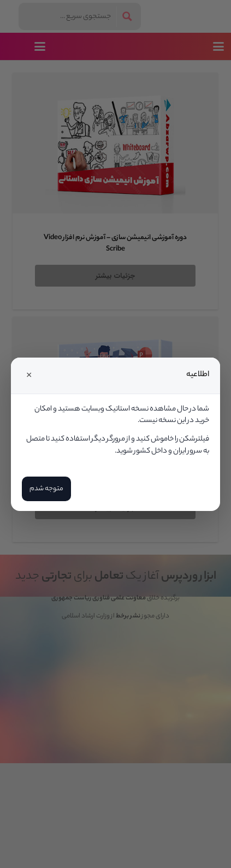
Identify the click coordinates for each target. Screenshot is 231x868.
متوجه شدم (46, 489)
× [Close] (29, 376)
